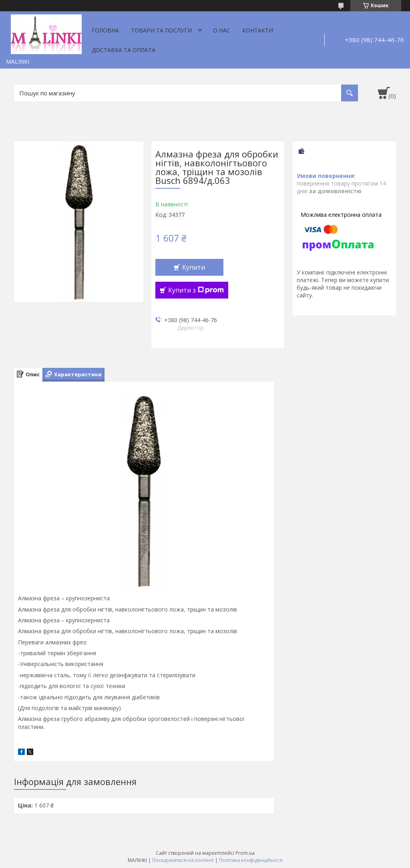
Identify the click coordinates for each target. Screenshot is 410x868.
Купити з (196, 290)
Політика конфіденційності (251, 860)
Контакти (258, 30)
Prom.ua (245, 853)
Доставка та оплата (124, 50)
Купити (194, 267)
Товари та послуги (161, 30)
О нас (222, 30)
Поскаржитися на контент (183, 860)
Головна (105, 30)
